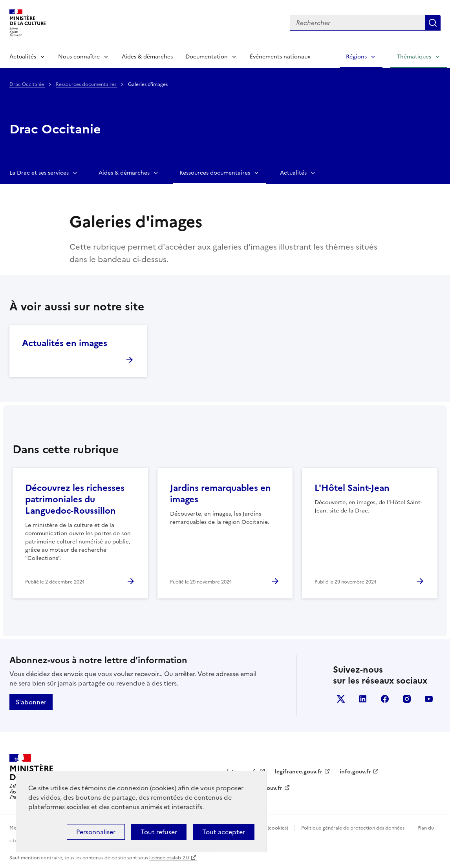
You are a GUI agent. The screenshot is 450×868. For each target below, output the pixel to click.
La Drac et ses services (39, 173)
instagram (407, 699)
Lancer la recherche (433, 23)
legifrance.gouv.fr (299, 772)
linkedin (363, 699)
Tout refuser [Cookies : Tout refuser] (159, 832)
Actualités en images (65, 343)
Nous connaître (79, 57)
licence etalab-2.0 (169, 858)
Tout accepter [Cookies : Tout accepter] (224, 832)
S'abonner (31, 702)
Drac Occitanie (27, 84)
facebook (385, 699)
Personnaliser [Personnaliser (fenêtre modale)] (96, 832)
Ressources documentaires (87, 84)
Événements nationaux (280, 57)
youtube (429, 699)
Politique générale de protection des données (353, 828)
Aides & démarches (147, 57)
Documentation (207, 57)
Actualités (23, 57)
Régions (356, 57)
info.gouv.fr (355, 772)
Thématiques (414, 57)
